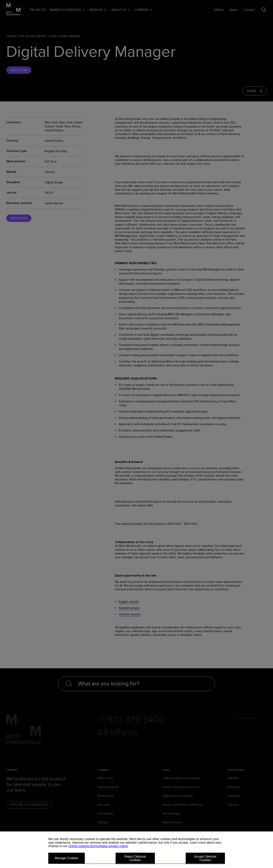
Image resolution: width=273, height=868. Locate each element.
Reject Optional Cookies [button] (135, 858)
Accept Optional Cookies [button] (205, 858)
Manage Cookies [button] (67, 858)
